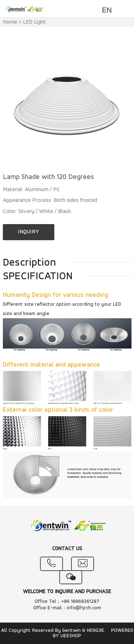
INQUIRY (28, 232)
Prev (12, 104)
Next (122, 104)
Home (10, 22)
